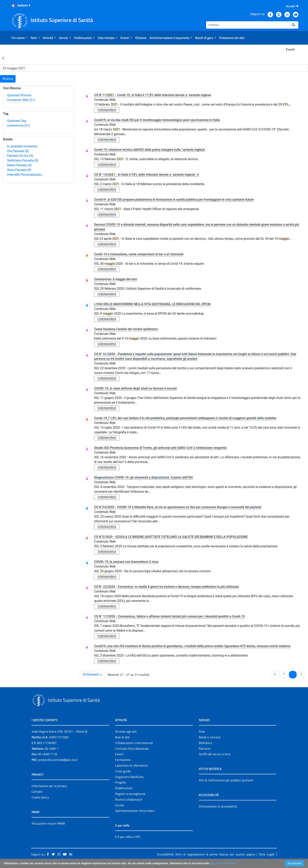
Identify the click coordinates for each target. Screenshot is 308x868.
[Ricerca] (247, 25)
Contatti (37, 792)
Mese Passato (19, 165)
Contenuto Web (21, 100)
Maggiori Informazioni (223, 863)
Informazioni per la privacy (49, 786)
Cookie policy (40, 797)
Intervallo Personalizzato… (25, 175)
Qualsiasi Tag (16, 121)
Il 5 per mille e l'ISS (128, 837)
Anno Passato (19, 170)
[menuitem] (19, 38)
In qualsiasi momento (22, 146)
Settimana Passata (23, 160)
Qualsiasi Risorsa (19, 95)
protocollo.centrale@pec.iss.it (58, 760)
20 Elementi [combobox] (94, 675)
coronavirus (18, 125)
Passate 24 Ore (20, 156)
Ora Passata (18, 151)
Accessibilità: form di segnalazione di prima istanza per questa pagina (206, 854)
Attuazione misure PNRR (48, 823)
